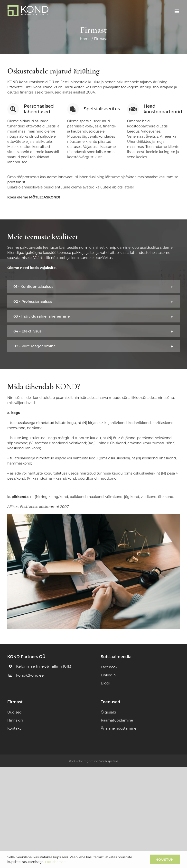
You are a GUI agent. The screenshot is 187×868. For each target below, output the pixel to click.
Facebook (109, 667)
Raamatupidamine (117, 720)
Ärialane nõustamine (119, 728)
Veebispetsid (109, 761)
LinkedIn (108, 675)
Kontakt (14, 728)
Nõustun (165, 859)
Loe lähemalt (55, 862)
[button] (93, 286)
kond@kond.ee (30, 675)
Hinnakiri (15, 720)
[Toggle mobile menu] (177, 11)
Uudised (14, 712)
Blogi (105, 683)
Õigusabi (108, 712)
